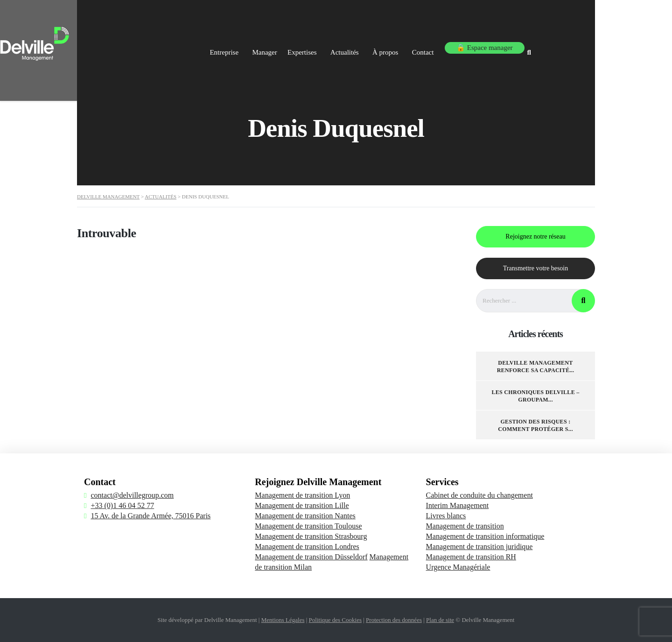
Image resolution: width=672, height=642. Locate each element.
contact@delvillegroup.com (132, 495)
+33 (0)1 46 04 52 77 (122, 505)
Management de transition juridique (479, 547)
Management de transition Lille (302, 505)
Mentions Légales (283, 620)
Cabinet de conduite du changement (479, 495)
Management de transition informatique (485, 536)
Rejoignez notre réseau (535, 236)
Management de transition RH (471, 557)
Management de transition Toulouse (308, 526)
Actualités (391, 46)
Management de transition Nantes (305, 516)
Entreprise (253, 46)
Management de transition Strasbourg (311, 536)
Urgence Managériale (458, 567)
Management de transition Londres (307, 547)
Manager (298, 46)
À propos (437, 46)
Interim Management (458, 505)
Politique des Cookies (335, 620)
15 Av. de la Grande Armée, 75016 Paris (150, 516)
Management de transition (465, 526)
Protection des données (394, 620)
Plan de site (440, 620)
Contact (479, 46)
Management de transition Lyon (302, 495)
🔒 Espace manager (540, 46)
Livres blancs (446, 516)
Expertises (344, 46)
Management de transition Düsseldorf (311, 557)
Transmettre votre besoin (535, 268)
